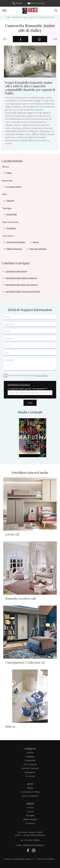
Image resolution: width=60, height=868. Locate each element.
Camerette (32, 17)
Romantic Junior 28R (46, 17)
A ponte (30, 752)
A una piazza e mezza (30, 792)
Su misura (30, 776)
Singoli (30, 788)
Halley (9, 173)
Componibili (30, 760)
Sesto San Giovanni (38, 249)
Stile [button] (5, 194)
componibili (11, 214)
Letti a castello (30, 764)
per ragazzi (11, 228)
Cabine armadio (30, 819)
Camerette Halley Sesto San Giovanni (22, 285)
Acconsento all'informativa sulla (28, 375)
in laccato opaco (14, 187)
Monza (36, 242)
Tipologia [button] (7, 208)
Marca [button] (6, 167)
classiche (10, 201)
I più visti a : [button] (9, 236)
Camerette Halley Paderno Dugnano (21, 278)
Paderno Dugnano (14, 249)
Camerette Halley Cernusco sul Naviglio (23, 291)
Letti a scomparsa (30, 796)
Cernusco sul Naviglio (16, 242)
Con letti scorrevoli (30, 768)
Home (8, 17)
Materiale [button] (7, 181)
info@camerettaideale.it (33, 845)
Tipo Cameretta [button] (10, 222)
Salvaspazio (30, 772)
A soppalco (30, 756)
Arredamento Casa (19, 17)
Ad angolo (30, 815)
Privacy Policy (42, 375)
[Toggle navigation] (4, 11)
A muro (30, 807)
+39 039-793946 (32, 840)
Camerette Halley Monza (16, 271)
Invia (30, 403)
